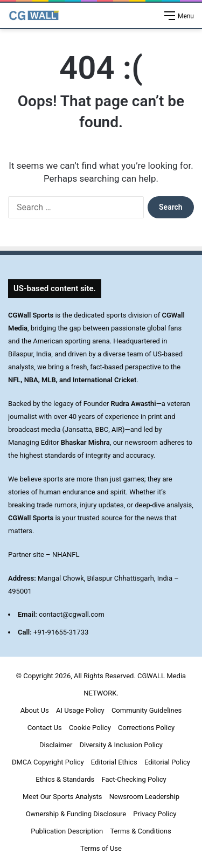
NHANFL (66, 554)
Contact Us (45, 728)
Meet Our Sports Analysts (62, 797)
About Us (35, 710)
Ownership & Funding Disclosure (76, 814)
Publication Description (67, 831)
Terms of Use (101, 848)
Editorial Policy (167, 762)
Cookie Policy (90, 728)
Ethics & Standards (65, 779)
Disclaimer (56, 745)
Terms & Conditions (140, 831)
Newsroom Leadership (144, 797)
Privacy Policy (155, 814)
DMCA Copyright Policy (48, 762)
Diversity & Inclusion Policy (121, 745)
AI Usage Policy (80, 710)
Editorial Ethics (114, 762)
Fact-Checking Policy (134, 779)
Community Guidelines (147, 710)
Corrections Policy (146, 728)
